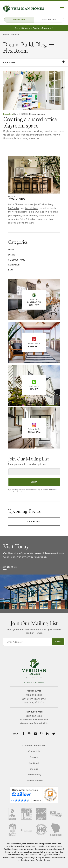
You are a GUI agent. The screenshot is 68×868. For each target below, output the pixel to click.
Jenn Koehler (41, 204)
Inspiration (8, 114)
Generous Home (17, 260)
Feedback (34, 763)
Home (6, 34)
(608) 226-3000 (34, 695)
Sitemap (34, 769)
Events (12, 255)
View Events (34, 521)
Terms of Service (34, 780)
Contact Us (34, 751)
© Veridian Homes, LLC (34, 745)
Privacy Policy (34, 775)
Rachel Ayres (31, 208)
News (11, 270)
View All (12, 250)
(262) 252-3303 (34, 716)
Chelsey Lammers (37, 114)
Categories (34, 62)
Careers (34, 757)
